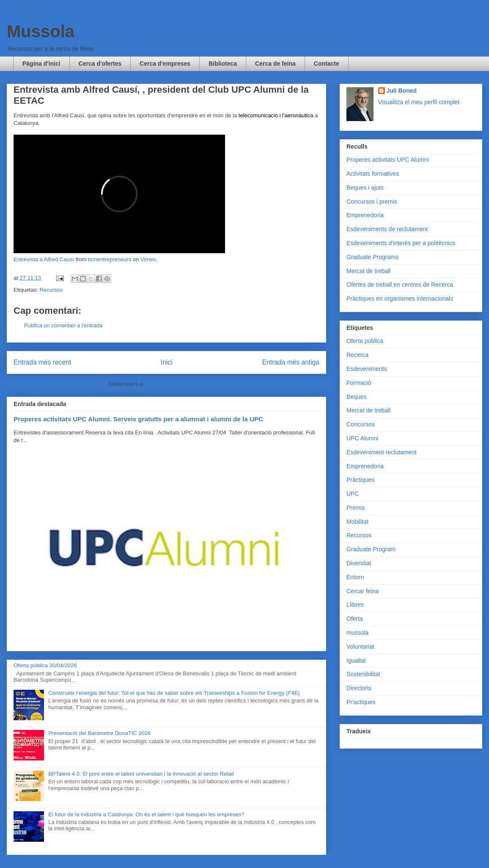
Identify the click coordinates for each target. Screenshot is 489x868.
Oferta (355, 619)
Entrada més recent (42, 362)
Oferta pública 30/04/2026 (45, 665)
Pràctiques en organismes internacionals (400, 299)
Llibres (355, 605)
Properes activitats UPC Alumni (388, 160)
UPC (353, 494)
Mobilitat (357, 522)
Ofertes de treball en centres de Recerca (400, 285)
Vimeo (148, 259)
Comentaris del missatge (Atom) (185, 384)
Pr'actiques (361, 702)
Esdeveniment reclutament (382, 452)
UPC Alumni (362, 438)
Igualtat (356, 661)
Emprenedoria (365, 215)
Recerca (357, 355)
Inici (167, 362)
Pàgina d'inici (41, 64)
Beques (356, 397)
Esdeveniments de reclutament (387, 229)
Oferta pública (365, 341)
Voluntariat (360, 647)
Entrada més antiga (291, 362)
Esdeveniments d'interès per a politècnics (401, 243)
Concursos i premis (372, 202)
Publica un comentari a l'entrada (63, 325)
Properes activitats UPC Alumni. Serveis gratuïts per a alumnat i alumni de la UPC (138, 419)
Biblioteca (223, 64)
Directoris (359, 688)
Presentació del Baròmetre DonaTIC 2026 (99, 733)
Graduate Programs (372, 257)
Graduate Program (371, 549)
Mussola (41, 31)
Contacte (327, 64)
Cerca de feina (275, 64)
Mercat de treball (368, 271)
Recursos (51, 290)
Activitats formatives (373, 174)
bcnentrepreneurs (110, 259)
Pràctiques (360, 480)
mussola (357, 633)
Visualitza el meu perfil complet (419, 102)
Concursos (361, 424)
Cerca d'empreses (165, 64)
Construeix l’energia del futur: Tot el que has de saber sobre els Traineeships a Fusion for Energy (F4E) (174, 693)
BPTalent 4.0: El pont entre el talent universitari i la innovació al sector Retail (141, 774)
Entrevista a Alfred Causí (44, 259)
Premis (356, 508)
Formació (359, 383)
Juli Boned (402, 91)
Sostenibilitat (363, 674)
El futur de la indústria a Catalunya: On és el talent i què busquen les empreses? (146, 814)
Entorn (355, 577)
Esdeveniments (367, 369)
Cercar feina (363, 591)
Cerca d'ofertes (100, 64)
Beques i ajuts (365, 188)
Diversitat (359, 563)
